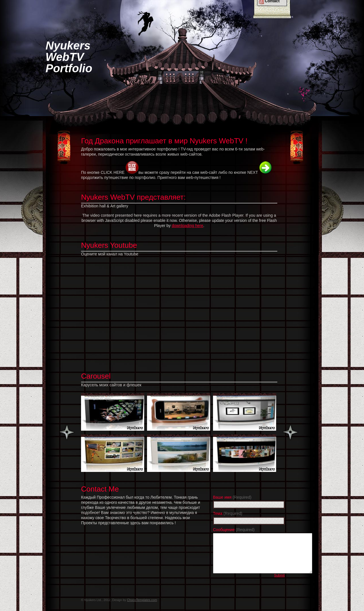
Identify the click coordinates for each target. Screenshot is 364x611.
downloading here (188, 226)
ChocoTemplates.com (142, 600)
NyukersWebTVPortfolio (69, 57)
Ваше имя (232, 497)
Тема (228, 513)
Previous (67, 432)
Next (290, 432)
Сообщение (234, 530)
